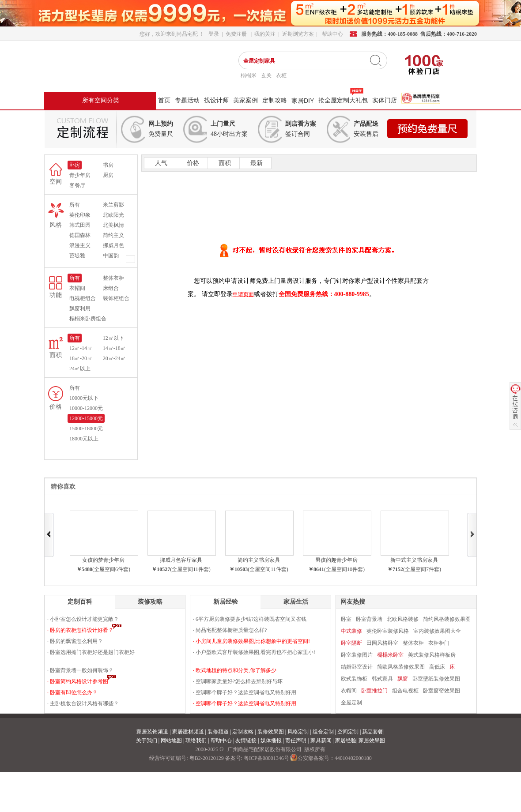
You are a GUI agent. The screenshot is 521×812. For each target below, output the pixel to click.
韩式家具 (382, 679)
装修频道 (218, 732)
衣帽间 (77, 288)
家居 (303, 101)
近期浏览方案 (298, 34)
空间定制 (348, 732)
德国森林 (80, 235)
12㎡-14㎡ (81, 348)
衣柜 (281, 75)
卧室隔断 (351, 643)
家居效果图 (372, 741)
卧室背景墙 (369, 619)
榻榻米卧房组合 (88, 319)
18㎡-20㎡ (81, 358)
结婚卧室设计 (357, 667)
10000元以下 (84, 398)
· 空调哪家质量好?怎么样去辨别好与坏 (238, 681)
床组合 (111, 288)
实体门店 (385, 100)
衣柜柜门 (439, 643)
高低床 (437, 667)
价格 (192, 163)
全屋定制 (351, 703)
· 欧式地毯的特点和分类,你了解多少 (235, 670)
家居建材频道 (188, 732)
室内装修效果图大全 (437, 631)
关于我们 (147, 741)
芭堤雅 (77, 256)
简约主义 (113, 235)
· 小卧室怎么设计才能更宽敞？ (83, 619)
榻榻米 (249, 75)
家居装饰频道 (152, 732)
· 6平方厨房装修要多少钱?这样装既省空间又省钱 (250, 619)
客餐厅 (77, 185)
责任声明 (296, 741)
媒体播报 (271, 741)
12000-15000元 (86, 418)
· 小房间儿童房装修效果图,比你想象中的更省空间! (251, 641)
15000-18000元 (86, 429)
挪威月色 (113, 245)
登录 (214, 34)
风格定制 (298, 732)
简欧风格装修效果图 (401, 667)
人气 (160, 163)
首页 (164, 100)
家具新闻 (321, 741)
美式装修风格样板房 (432, 655)
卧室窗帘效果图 (442, 691)
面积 (224, 163)
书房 (108, 165)
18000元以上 (84, 439)
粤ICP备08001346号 (266, 758)
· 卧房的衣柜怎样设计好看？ (80, 630)
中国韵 (111, 256)
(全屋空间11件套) (190, 569)
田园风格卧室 (382, 643)
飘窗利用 (80, 308)
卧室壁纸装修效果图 (436, 679)
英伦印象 (80, 215)
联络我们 (196, 741)
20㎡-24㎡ (114, 358)
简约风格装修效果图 (447, 619)
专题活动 (187, 100)
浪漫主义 (80, 245)
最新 (256, 163)
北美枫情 (113, 225)
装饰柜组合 (116, 298)
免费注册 (236, 34)
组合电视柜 (405, 691)
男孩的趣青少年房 (336, 560)
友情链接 (246, 741)
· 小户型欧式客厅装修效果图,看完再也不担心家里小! (254, 652)
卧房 (75, 165)
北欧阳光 (113, 215)
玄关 (266, 75)
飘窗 (403, 679)
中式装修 (351, 631)
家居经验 (346, 741)
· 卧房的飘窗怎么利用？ (75, 641)
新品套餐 (373, 732)
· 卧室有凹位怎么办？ (72, 692)
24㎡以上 (80, 368)
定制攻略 (275, 100)
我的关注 (265, 34)
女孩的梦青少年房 (103, 560)
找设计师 (216, 100)
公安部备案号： (331, 758)
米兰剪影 (113, 205)
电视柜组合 (83, 298)
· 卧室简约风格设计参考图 (78, 681)
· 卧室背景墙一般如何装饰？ (80, 670)
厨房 (108, 175)
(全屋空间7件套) (422, 569)
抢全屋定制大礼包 (343, 100)
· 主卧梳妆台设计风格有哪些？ (83, 703)
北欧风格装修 (403, 619)
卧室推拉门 (374, 691)
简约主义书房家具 (259, 560)
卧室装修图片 (357, 655)
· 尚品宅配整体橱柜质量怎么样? (230, 630)
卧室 (346, 619)
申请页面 (243, 294)
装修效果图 (271, 732)
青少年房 (80, 175)
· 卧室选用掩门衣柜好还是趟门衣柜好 (91, 652)
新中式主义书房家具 (414, 560)
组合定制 (323, 732)
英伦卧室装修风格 (388, 631)
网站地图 (171, 741)
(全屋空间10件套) (344, 569)
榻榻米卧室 (390, 655)
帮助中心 (221, 741)
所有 (75, 205)
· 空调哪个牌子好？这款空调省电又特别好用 (245, 692)
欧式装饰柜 (354, 679)
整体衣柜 (113, 278)
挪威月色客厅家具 (181, 560)
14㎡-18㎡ (114, 348)
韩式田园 (80, 225)
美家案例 (245, 100)
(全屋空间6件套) (111, 569)
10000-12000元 (86, 408)
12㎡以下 (113, 338)
